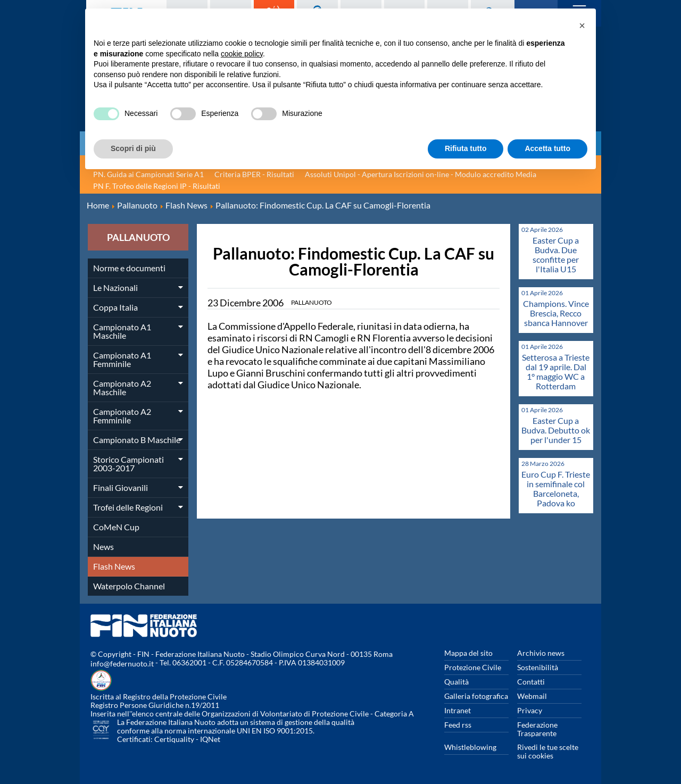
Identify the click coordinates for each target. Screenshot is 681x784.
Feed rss (458, 725)
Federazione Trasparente (537, 729)
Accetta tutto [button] (547, 148)
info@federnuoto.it (122, 664)
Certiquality (174, 739)
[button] (582, 26)
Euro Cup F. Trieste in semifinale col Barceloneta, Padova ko (556, 489)
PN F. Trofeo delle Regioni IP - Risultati (157, 186)
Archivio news (541, 653)
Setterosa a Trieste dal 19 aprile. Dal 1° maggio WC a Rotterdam (556, 372)
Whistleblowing (470, 747)
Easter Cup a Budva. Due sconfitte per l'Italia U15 (556, 255)
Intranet (458, 710)
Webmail (532, 696)
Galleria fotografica (476, 696)
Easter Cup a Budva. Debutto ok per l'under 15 (556, 430)
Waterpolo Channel (129, 586)
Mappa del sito (468, 653)
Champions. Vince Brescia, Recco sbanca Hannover (556, 313)
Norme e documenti (129, 268)
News (103, 547)
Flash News (114, 566)
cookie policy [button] (242, 54)
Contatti (531, 682)
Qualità (456, 682)
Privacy (530, 710)
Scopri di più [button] (133, 148)
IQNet (210, 739)
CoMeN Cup (116, 527)
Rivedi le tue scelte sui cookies (548, 751)
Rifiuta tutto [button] (466, 148)
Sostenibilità (538, 667)
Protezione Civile (473, 667)
